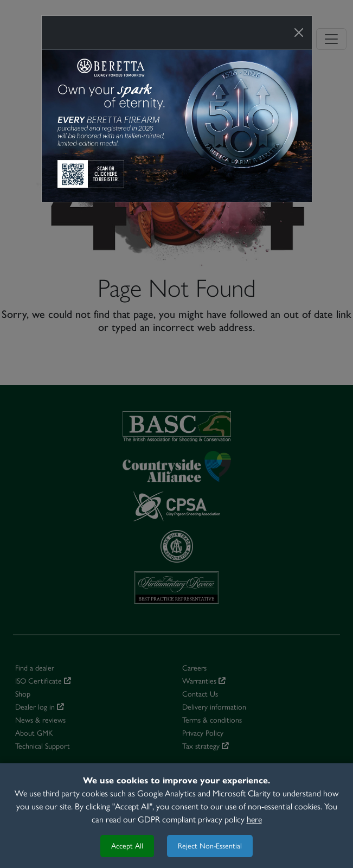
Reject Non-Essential (210, 846)
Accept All (127, 846)
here (254, 819)
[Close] (299, 33)
